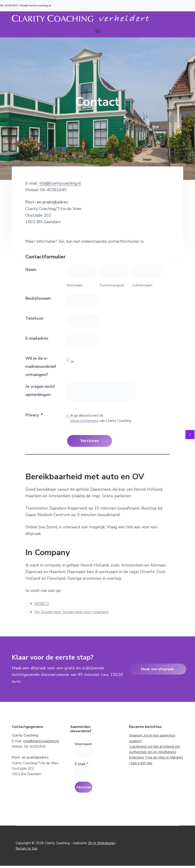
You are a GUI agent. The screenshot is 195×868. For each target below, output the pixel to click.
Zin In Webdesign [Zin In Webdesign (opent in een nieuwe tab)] (101, 845)
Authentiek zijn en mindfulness (153, 751)
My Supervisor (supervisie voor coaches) (72, 611)
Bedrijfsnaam (38, 298)
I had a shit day (141, 762)
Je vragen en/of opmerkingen (40, 391)
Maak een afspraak (157, 668)
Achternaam (143, 285)
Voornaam (75, 285)
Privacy (34, 415)
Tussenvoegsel (112, 285)
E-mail (82, 763)
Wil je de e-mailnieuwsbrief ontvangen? (41, 366)
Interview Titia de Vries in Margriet (156, 757)
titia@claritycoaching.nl (35, 5)
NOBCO (42, 603)
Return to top (27, 851)
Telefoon (34, 318)
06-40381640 (9, 5)
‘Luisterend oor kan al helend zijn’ (155, 746)
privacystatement (85, 421)
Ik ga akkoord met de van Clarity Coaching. (101, 418)
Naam (31, 270)
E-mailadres (37, 338)
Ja (72, 361)
